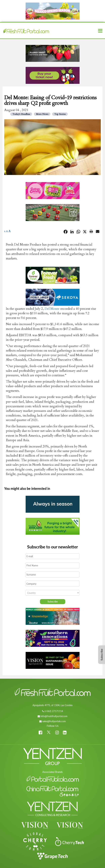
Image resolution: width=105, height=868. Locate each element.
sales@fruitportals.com (54, 721)
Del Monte (52, 309)
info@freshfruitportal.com (54, 716)
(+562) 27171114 (54, 711)
